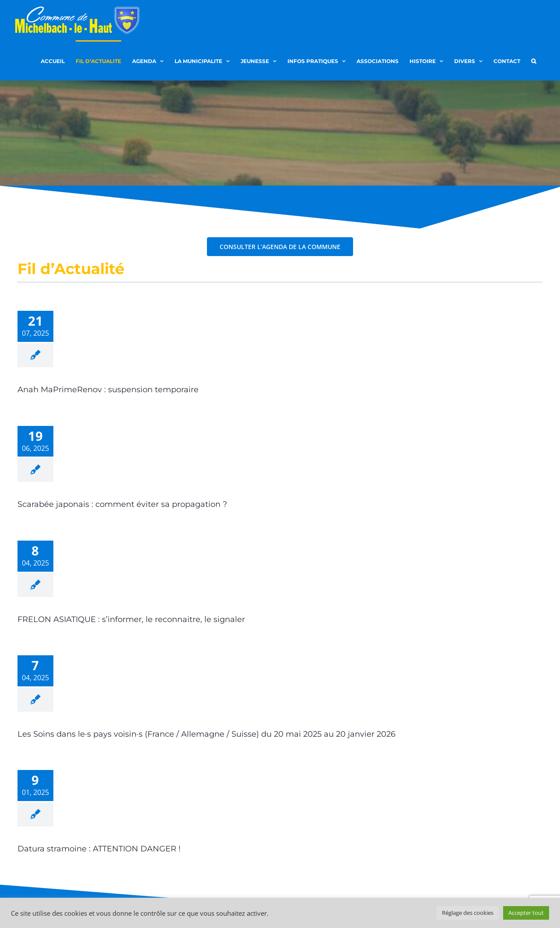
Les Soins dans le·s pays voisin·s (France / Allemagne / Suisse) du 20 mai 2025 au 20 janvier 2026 (206, 734)
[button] (534, 60)
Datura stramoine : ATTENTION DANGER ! (99, 849)
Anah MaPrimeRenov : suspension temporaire (108, 390)
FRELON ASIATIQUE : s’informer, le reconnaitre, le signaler (131, 619)
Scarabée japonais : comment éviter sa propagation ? (122, 504)
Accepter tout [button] (526, 913)
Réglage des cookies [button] (468, 913)
